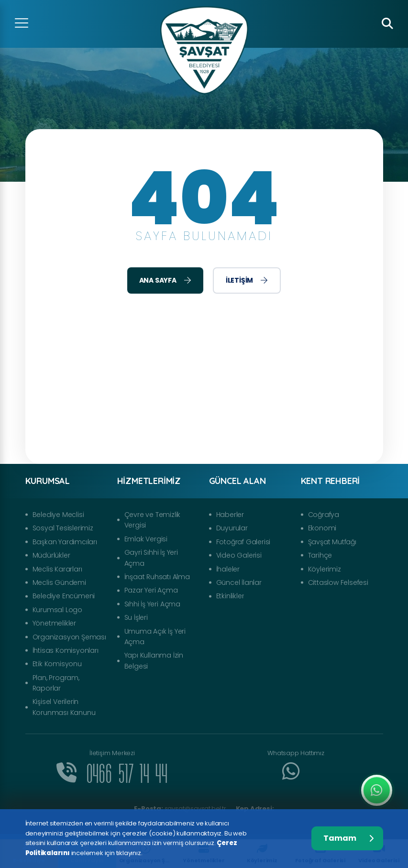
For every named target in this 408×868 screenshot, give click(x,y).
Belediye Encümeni (64, 596)
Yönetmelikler (54, 623)
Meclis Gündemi (59, 582)
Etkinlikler (230, 596)
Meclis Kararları (57, 569)
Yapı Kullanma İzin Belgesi (154, 660)
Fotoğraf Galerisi (243, 542)
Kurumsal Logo (57, 610)
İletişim (247, 280)
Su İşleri (136, 617)
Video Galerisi (239, 555)
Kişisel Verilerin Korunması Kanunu (64, 707)
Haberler (230, 515)
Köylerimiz (325, 569)
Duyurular (232, 528)
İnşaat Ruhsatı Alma (157, 577)
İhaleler (228, 569)
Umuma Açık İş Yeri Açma (155, 637)
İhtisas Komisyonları (66, 650)
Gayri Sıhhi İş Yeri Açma (151, 558)
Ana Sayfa (165, 280)
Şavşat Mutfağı (332, 542)
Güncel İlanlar (239, 582)
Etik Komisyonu (57, 664)
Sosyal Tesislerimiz (63, 528)
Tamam (348, 838)
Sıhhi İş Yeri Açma (152, 604)
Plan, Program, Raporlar (56, 683)
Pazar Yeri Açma (151, 590)
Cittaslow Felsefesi (338, 582)
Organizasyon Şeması (69, 637)
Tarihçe (320, 555)
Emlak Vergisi (146, 539)
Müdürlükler (51, 555)
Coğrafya (324, 515)
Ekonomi (322, 528)
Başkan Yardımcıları (65, 542)
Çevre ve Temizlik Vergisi (153, 520)
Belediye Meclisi (58, 515)
